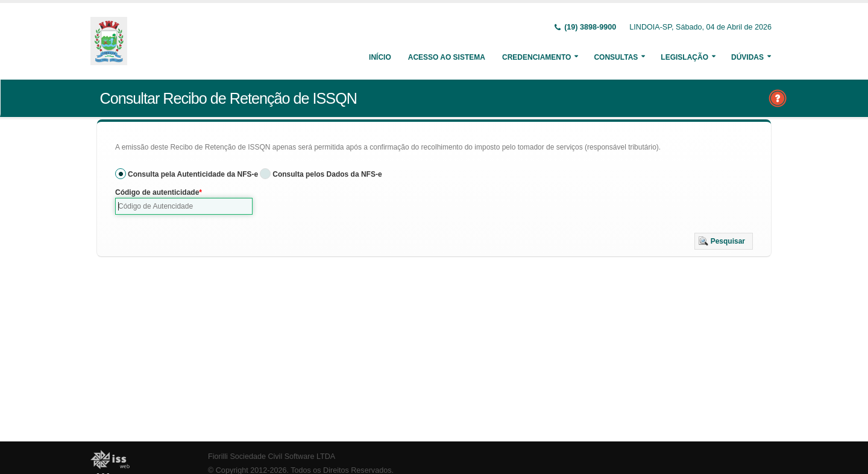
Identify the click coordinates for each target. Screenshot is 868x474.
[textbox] (184, 206)
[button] (724, 241)
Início (380, 57)
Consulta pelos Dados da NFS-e (327, 174)
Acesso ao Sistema (447, 57)
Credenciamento (536, 57)
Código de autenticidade (157, 192)
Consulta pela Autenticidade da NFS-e (193, 174)
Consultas (616, 57)
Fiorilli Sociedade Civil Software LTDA (272, 457)
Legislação (684, 57)
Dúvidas (747, 57)
